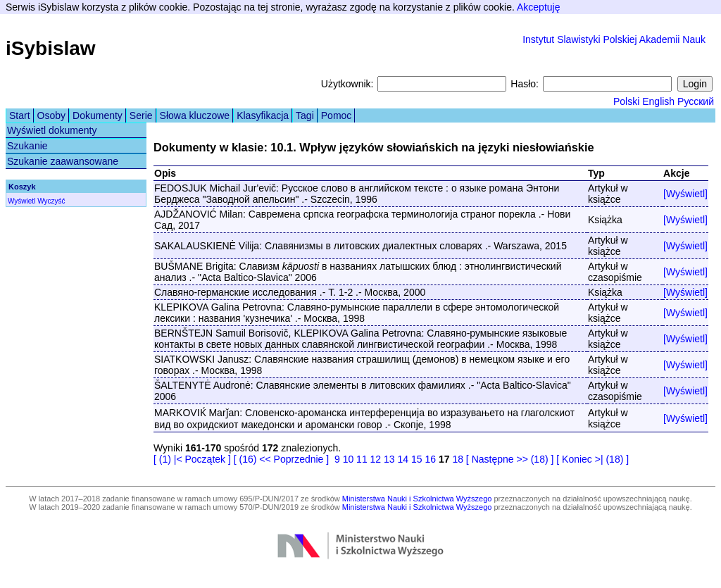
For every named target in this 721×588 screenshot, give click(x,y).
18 (458, 459)
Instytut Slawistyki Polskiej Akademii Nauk (614, 39)
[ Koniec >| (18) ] (593, 459)
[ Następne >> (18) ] (510, 459)
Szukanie (27, 146)
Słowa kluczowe (195, 115)
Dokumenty (98, 115)
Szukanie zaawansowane (63, 161)
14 (403, 459)
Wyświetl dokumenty (52, 130)
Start (20, 115)
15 (417, 459)
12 (376, 459)
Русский (696, 101)
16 (430, 459)
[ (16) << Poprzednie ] (281, 459)
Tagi (305, 115)
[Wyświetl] (685, 194)
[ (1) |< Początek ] (192, 459)
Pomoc (337, 115)
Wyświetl (21, 201)
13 (389, 459)
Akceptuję (538, 7)
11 (362, 459)
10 (349, 459)
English (658, 101)
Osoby (51, 115)
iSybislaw (51, 48)
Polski (626, 101)
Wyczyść (51, 201)
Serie (141, 115)
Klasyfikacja (263, 115)
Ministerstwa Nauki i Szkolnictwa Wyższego (417, 499)
